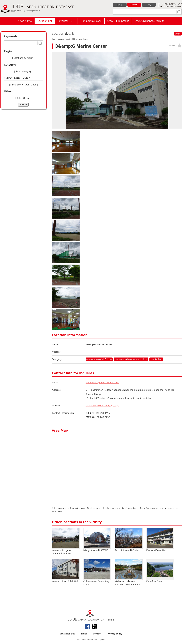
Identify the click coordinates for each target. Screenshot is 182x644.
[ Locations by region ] (23, 58)
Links (84, 633)
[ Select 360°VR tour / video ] (23, 85)
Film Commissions (91, 21)
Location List (45, 21)
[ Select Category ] (23, 71)
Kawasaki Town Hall (160, 540)
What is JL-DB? (68, 633)
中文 (149, 5)
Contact (97, 633)
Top (53, 39)
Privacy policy (115, 633)
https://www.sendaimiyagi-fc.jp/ (103, 405)
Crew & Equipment (118, 21)
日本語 (120, 5)
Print (178, 34)
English (134, 5)
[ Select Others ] (23, 98)
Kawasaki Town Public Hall (66, 571)
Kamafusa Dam (160, 571)
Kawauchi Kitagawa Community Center (66, 541)
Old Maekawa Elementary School (97, 572)
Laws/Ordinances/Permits (150, 21)
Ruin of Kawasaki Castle (129, 540)
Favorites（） (66, 21)
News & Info (25, 21)
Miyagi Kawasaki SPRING (97, 540)
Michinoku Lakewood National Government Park (129, 572)
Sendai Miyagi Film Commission (103, 382)
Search (23, 105)
